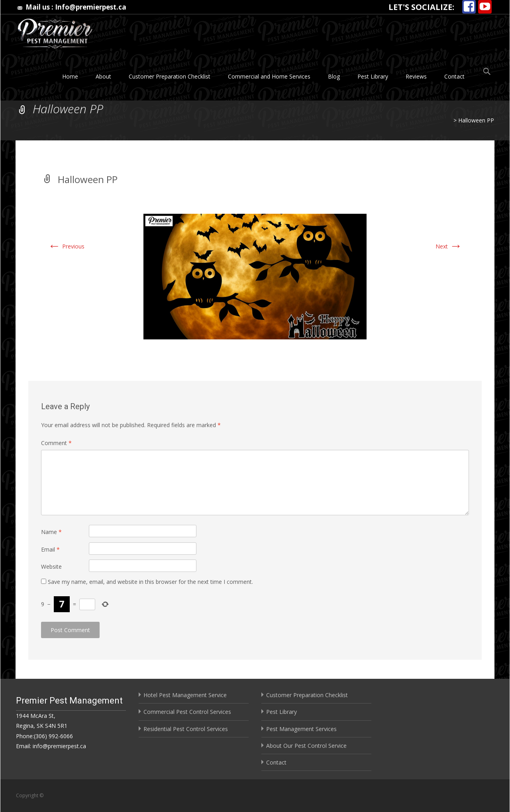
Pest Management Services (301, 729)
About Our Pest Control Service (306, 746)
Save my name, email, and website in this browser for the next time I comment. (150, 582)
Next (449, 246)
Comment (56, 443)
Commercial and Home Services (269, 76)
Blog (334, 76)
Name (51, 532)
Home (70, 76)
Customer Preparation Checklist (170, 76)
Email (50, 549)
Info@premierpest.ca (91, 7)
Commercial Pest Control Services (187, 712)
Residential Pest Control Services (186, 729)
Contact (454, 76)
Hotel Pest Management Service (185, 695)
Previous (66, 246)
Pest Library (373, 76)
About (103, 76)
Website (51, 567)
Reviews (416, 76)
